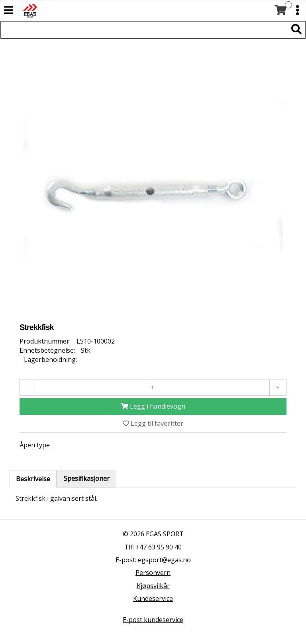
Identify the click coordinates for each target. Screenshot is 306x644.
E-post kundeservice (153, 620)
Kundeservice (153, 599)
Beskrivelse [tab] (33, 479)
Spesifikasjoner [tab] (87, 478)
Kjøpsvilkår (153, 586)
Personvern (153, 573)
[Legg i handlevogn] (153, 406)
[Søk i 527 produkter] (144, 30)
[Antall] (152, 387)
